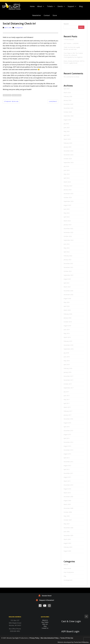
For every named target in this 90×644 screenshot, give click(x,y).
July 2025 (66, 124)
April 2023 (67, 217)
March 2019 (67, 337)
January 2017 (67, 415)
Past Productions (69, 572)
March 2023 (67, 221)
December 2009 (68, 497)
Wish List (45, 624)
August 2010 (67, 489)
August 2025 (67, 120)
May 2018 (67, 361)
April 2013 (67, 458)
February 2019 (68, 341)
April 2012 (67, 469)
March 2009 (67, 504)
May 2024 (67, 174)
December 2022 (68, 229)
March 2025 (67, 139)
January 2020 (67, 318)
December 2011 (68, 473)
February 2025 (68, 143)
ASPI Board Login (70, 631)
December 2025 (68, 104)
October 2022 (68, 236)
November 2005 (68, 535)
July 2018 (66, 353)
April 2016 (67, 427)
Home (32, 6)
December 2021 (68, 263)
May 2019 (67, 333)
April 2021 (67, 283)
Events (61, 6)
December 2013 (68, 450)
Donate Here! (45, 596)
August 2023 (67, 205)
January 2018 (67, 372)
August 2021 (67, 279)
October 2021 (68, 271)
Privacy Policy (34, 638)
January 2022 (67, 260)
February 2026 (68, 96)
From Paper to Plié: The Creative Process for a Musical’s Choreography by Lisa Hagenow (73, 55)
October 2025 (68, 112)
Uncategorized (18, 28)
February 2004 (68, 547)
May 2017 (67, 399)
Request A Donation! (45, 600)
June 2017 (67, 396)
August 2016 (67, 423)
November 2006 (68, 528)
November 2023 (68, 194)
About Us (45, 620)
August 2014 (67, 446)
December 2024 (68, 151)
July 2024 (66, 166)
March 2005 (67, 539)
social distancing (17, 95)
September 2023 (69, 201)
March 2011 (67, 481)
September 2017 (69, 388)
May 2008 (67, 516)
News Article (67, 568)
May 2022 (67, 248)
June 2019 (67, 330)
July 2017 (66, 392)
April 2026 (67, 89)
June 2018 (67, 357)
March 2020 (67, 310)
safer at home (7, 95)
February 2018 (68, 368)
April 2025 (67, 135)
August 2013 (67, 454)
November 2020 (68, 295)
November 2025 (68, 108)
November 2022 (68, 232)
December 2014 (68, 442)
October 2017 (68, 384)
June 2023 (67, 209)
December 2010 (68, 485)
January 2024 (67, 190)
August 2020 (67, 298)
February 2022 (68, 256)
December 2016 (68, 419)
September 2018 (69, 349)
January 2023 (67, 225)
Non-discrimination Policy (50, 638)
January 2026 (67, 100)
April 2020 (67, 306)
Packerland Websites (81, 642)
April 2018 (67, 365)
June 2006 (67, 532)
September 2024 (69, 162)
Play (65, 576)
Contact (47, 15)
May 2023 (67, 213)
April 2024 (67, 178)
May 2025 (67, 131)
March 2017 (67, 407)
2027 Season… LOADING (71, 43)
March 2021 (67, 287)
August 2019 (67, 326)
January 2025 (67, 147)
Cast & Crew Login (71, 621)
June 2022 (67, 244)
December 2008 (68, 508)
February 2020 (68, 314)
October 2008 (68, 512)
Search (66, 24)
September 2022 (69, 240)
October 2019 (68, 322)
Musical (66, 565)
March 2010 (67, 493)
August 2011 (67, 477)
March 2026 (67, 93)
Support (72, 6)
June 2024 (67, 170)
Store (55, 15)
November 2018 (68, 345)
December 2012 (68, 462)
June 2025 (67, 128)
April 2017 (67, 403)
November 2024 (68, 155)
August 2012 (67, 466)
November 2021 (68, 267)
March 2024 (67, 182)
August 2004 (67, 543)
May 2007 (67, 524)
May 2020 (67, 302)
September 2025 (69, 116)
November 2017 (68, 380)
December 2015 (68, 431)
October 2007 (68, 520)
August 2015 (67, 434)
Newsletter (37, 15)
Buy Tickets (45, 622)
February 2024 (68, 186)
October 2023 (68, 197)
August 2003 (67, 551)
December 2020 (68, 291)
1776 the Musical (69, 40)
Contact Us (45, 628)
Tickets (51, 6)
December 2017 (68, 376)
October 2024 (68, 159)
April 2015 (67, 438)
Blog (81, 6)
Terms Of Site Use (67, 638)
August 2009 (67, 500)
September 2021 (69, 275)
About (41, 6)
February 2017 (68, 411)
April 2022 (67, 252)
